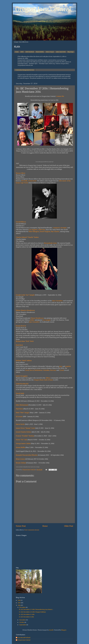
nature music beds (61, 52)
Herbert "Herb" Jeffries (24, 361)
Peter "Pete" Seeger (23, 413)
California (41, 230)
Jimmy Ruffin (20, 447)
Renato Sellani (21, 463)
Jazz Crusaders (57, 301)
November (23, 620)
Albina (48, 378)
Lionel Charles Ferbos (24, 432)
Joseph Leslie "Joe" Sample (25, 295)
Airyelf (51, 630)
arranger (63, 228)
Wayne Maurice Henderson (25, 310)
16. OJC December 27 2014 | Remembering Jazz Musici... (36, 609)
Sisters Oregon (50, 52)
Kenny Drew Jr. (21, 326)
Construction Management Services (25, 70)
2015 (19, 603)
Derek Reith (20, 393)
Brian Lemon (20, 459)
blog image (71, 52)
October (22, 622)
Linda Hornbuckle (22, 384)
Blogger (64, 630)
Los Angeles (33, 230)
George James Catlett (23, 443)
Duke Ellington (34, 231)
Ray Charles (55, 231)
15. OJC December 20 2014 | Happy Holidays (32, 612)
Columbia (46, 370)
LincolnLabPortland (24, 638)
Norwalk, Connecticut (29, 181)
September (23, 625)
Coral (27, 370)
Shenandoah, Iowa (50, 243)
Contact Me (60, 96)
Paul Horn (19, 409)
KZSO (22, 52)
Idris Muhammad (22, 405)
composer (56, 228)
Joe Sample (47, 320)
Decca (32, 370)
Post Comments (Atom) (32, 530)
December (23, 607)
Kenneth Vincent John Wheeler (27, 455)
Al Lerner (19, 417)
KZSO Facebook (30, 52)
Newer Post (21, 526)
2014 (19, 605)
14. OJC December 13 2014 (27, 614)
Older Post (69, 526)
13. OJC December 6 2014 (26, 617)
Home (45, 526)
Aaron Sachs (20, 424)
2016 (19, 600)
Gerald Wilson (21, 222)
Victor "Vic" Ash (22, 440)
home (17, 52)
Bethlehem (38, 370)
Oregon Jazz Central (43, 9)
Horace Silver (21, 173)
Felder (32, 320)
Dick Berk (19, 345)
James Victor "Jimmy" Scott (25, 428)
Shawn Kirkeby (40, 52)
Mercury (53, 370)
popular (68, 366)
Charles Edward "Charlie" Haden (27, 237)
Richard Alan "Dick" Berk (25, 341)
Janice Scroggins (22, 376)
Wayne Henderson (37, 318)
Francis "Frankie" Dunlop (25, 436)
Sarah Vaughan (45, 231)
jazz (61, 366)
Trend (62, 370)
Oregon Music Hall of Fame (43, 380)
